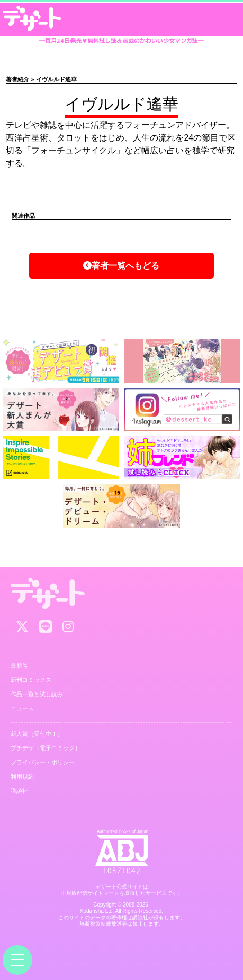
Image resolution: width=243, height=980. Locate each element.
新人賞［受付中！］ (37, 734)
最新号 (19, 665)
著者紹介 (17, 79)
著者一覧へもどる (121, 266)
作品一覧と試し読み (37, 694)
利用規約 (22, 776)
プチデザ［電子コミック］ (46, 748)
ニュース (22, 708)
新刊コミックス (31, 680)
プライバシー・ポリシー (43, 762)
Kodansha (92, 911)
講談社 (19, 791)
